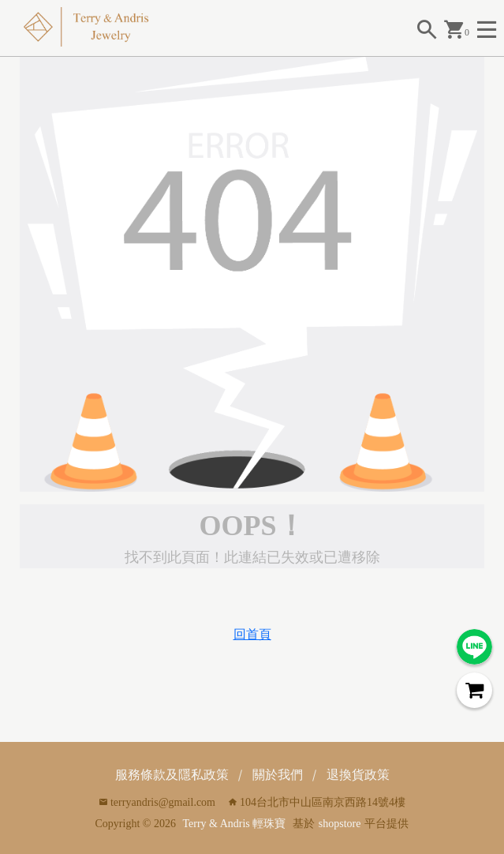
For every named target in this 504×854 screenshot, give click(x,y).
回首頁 (252, 634)
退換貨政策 (358, 775)
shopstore (340, 824)
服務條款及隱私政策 (172, 775)
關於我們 (278, 775)
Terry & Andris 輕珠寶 (234, 824)
